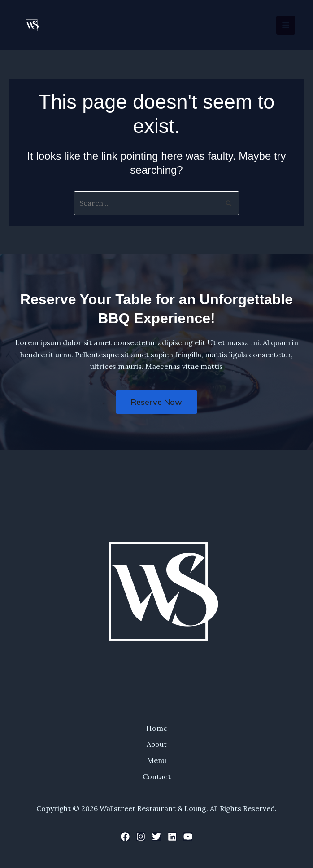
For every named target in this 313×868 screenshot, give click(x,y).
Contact (157, 776)
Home (157, 728)
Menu (157, 760)
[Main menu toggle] (286, 25)
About (157, 744)
